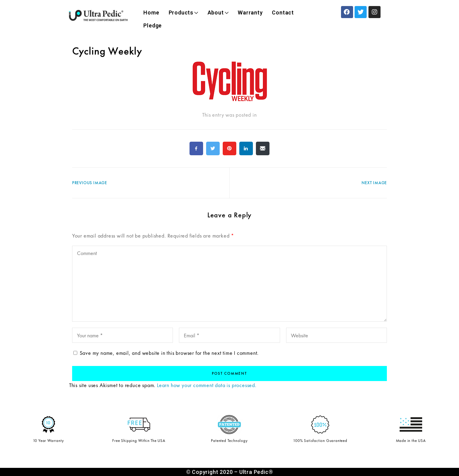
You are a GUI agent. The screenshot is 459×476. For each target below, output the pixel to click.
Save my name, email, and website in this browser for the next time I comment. (169, 353)
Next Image (374, 183)
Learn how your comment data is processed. (207, 385)
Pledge (153, 25)
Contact (283, 13)
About (218, 13)
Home (151, 13)
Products (183, 13)
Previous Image (90, 183)
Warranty (250, 13)
